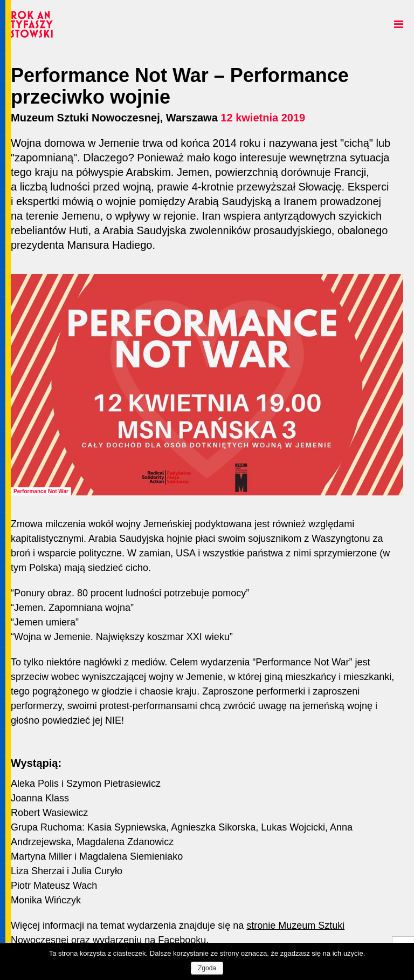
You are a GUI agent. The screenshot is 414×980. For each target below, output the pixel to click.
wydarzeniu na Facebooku (149, 940)
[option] (207, 385)
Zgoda (207, 968)
